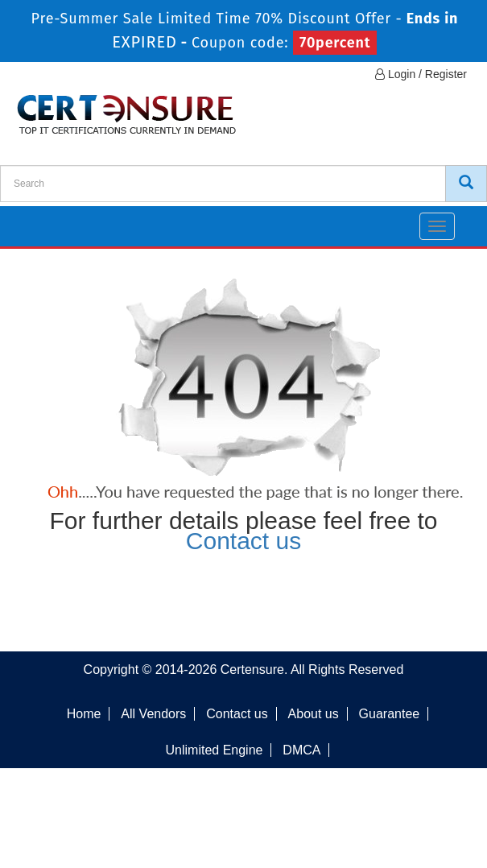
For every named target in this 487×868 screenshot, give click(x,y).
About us (314, 714)
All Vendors (153, 714)
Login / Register (421, 74)
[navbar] (32, 220)
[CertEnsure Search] (466, 184)
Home (84, 714)
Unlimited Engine (215, 750)
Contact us (243, 541)
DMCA (301, 750)
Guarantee (390, 714)
